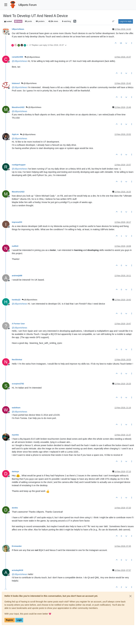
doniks (15, 508)
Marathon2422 (18, 107)
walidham (16, 408)
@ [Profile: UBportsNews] (19, 61)
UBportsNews (18, 29)
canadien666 (17, 57)
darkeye (15, 472)
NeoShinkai (17, 360)
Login (19, 620)
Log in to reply (126, 21)
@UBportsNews (32, 57)
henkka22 (16, 300)
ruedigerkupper (19, 165)
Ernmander (17, 546)
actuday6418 (17, 570)
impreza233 (17, 222)
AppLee (15, 134)
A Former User (18, 324)
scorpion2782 (18, 384)
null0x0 (15, 246)
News (18, 21)
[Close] (130, 596)
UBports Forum (28, 5)
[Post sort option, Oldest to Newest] (113, 21)
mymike (15, 435)
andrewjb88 (17, 276)
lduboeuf (16, 83)
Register (10, 620)
